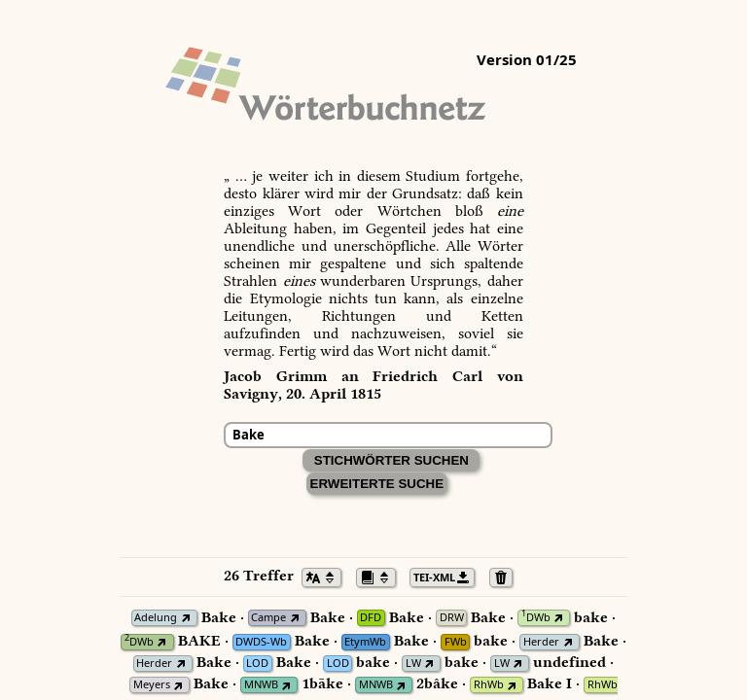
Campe (268, 618)
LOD (257, 664)
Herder (541, 642)
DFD (371, 618)
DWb (536, 618)
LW (413, 664)
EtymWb (365, 642)
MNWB (261, 685)
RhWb (489, 685)
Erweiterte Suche (377, 484)
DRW (452, 618)
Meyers (152, 685)
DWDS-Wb (261, 642)
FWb (456, 642)
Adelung (156, 618)
